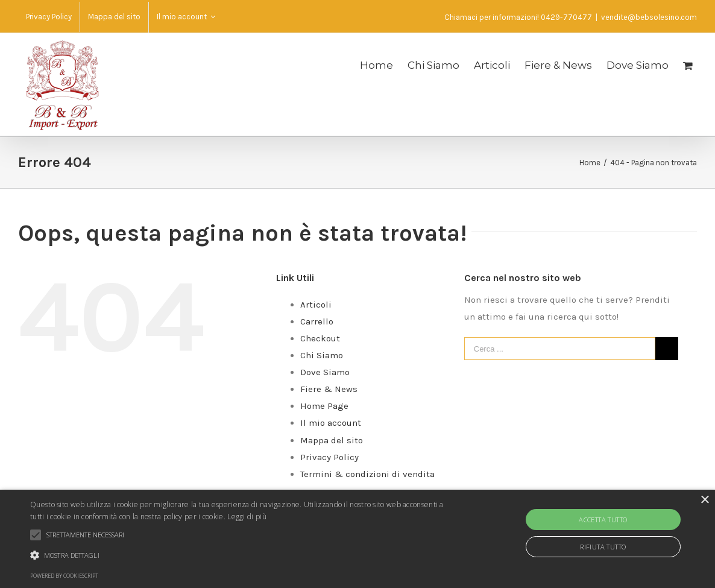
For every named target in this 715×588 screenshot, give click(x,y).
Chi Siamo (322, 355)
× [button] (704, 500)
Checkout (320, 338)
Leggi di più (247, 517)
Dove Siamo (325, 372)
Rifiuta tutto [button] (603, 547)
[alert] (357, 539)
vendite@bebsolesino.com (649, 17)
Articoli (316, 305)
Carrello (317, 321)
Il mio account (331, 423)
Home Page (324, 406)
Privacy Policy (329, 457)
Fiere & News (329, 389)
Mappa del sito (332, 440)
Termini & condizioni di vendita (367, 474)
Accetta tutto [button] (603, 520)
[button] (243, 555)
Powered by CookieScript (64, 576)
